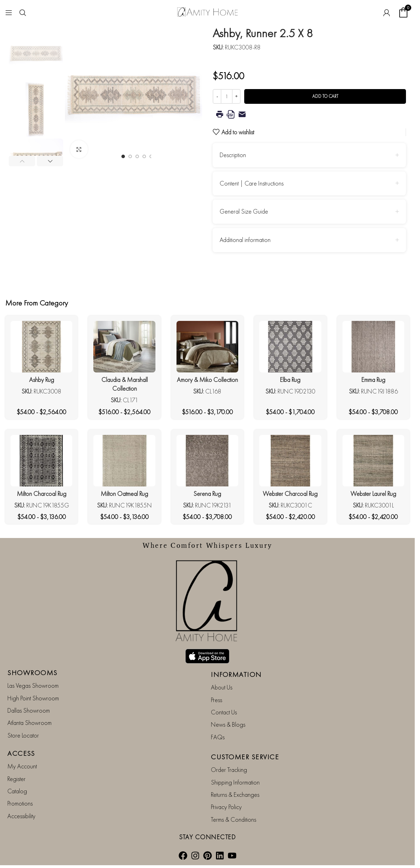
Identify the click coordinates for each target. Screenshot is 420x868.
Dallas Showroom (29, 710)
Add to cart (325, 96)
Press (216, 700)
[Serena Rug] (207, 461)
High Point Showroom (33, 698)
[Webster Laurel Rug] (373, 461)
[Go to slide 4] (144, 156)
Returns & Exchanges (235, 795)
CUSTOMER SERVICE (245, 757)
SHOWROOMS (32, 673)
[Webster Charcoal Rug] (290, 461)
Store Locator (23, 735)
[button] (22, 161)
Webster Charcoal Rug (290, 494)
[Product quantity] (227, 96)
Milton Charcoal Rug (42, 494)
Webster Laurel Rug (373, 494)
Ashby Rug (42, 380)
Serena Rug (207, 494)
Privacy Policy (226, 807)
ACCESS (21, 753)
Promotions (20, 803)
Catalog (17, 791)
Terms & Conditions (234, 819)
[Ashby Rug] (41, 347)
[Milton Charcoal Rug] (41, 461)
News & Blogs (228, 724)
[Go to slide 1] (123, 156)
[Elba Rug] (290, 347)
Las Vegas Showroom (33, 685)
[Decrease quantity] (217, 96)
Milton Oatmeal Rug (124, 494)
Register (16, 779)
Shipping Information (235, 782)
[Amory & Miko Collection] (207, 347)
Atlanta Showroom (29, 723)
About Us (222, 687)
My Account (22, 766)
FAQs (218, 737)
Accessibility (21, 816)
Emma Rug (373, 380)
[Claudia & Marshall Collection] (124, 347)
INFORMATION (236, 674)
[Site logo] (208, 11)
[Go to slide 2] (130, 156)
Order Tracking (229, 770)
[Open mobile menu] (9, 13)
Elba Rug (290, 380)
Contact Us (224, 712)
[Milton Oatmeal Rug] (124, 461)
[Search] (23, 13)
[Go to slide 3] (137, 156)
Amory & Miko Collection (207, 380)
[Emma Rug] (373, 347)
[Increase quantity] (236, 96)
